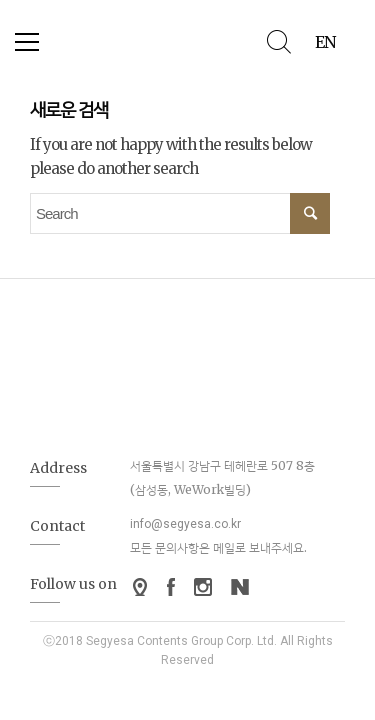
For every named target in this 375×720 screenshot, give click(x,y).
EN (325, 42)
